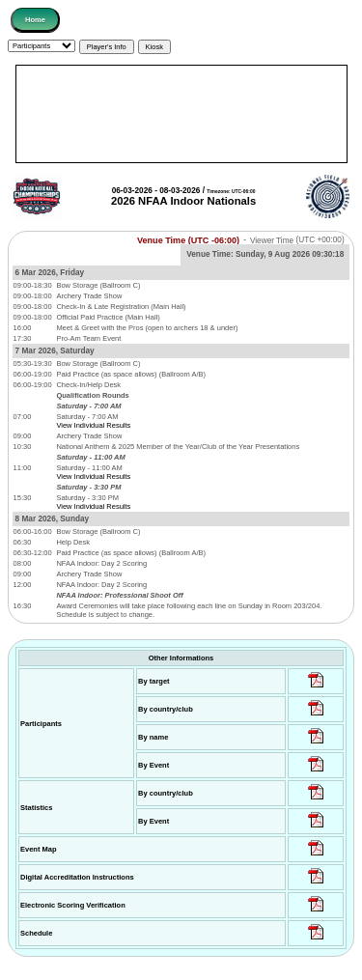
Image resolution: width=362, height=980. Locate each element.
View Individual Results (93, 425)
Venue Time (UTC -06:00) (188, 239)
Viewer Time (297, 240)
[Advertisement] (181, 114)
